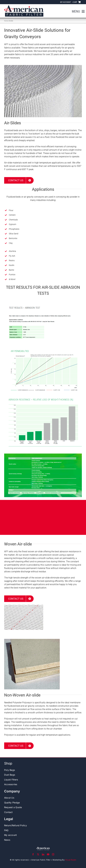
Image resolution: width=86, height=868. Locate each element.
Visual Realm (71, 860)
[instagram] (53, 854)
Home (6, 21)
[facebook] (33, 854)
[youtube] (48, 854)
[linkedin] (43, 854)
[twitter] (38, 854)
